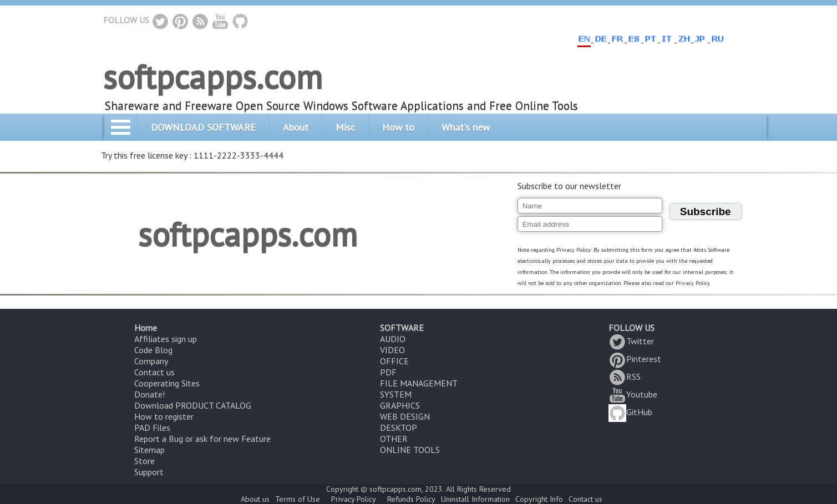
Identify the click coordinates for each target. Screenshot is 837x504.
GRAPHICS (400, 405)
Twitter (631, 341)
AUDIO (393, 339)
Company (151, 361)
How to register (164, 416)
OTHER (394, 439)
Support (149, 472)
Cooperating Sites (167, 383)
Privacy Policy (354, 499)
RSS (625, 376)
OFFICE (394, 361)
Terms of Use (298, 499)
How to (398, 127)
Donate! (149, 394)
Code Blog (153, 350)
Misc (345, 127)
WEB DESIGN (405, 416)
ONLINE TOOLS (410, 450)
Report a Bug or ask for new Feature (202, 439)
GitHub (630, 412)
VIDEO (392, 350)
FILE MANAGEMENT (419, 383)
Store (144, 461)
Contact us (154, 372)
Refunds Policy (411, 499)
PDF (388, 372)
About (296, 127)
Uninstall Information (475, 499)
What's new (466, 127)
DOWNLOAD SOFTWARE (203, 127)
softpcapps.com (213, 77)
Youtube (633, 394)
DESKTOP (399, 427)
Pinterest (635, 359)
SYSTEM (396, 394)
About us (255, 499)
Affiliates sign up (166, 339)
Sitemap (149, 450)
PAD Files (152, 427)
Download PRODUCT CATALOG (193, 405)
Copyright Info (539, 499)
